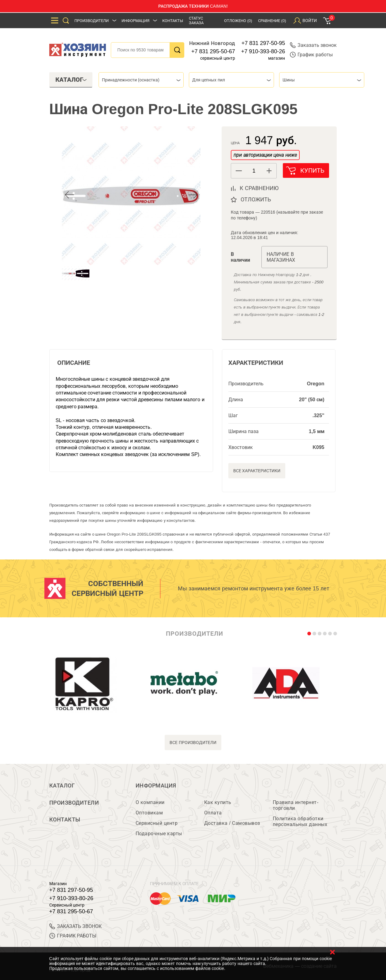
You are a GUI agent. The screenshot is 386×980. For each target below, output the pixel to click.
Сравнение (272, 21)
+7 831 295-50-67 (213, 51)
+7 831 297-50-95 (263, 43)
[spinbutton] (254, 171)
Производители (92, 21)
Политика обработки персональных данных (300, 821)
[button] (269, 171)
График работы (311, 55)
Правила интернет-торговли (296, 805)
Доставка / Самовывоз (232, 823)
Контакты (173, 21)
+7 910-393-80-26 (263, 51)
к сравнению (259, 188)
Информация (135, 21)
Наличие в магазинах (281, 257)
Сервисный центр (157, 823)
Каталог (62, 786)
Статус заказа (196, 21)
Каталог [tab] (71, 80)
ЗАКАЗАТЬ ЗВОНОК (75, 926)
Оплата (213, 813)
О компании (150, 802)
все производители (193, 742)
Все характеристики (257, 471)
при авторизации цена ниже (265, 155)
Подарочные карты (159, 834)
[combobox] (141, 80)
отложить (256, 200)
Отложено (238, 21)
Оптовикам (149, 813)
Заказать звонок (313, 45)
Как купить (218, 802)
